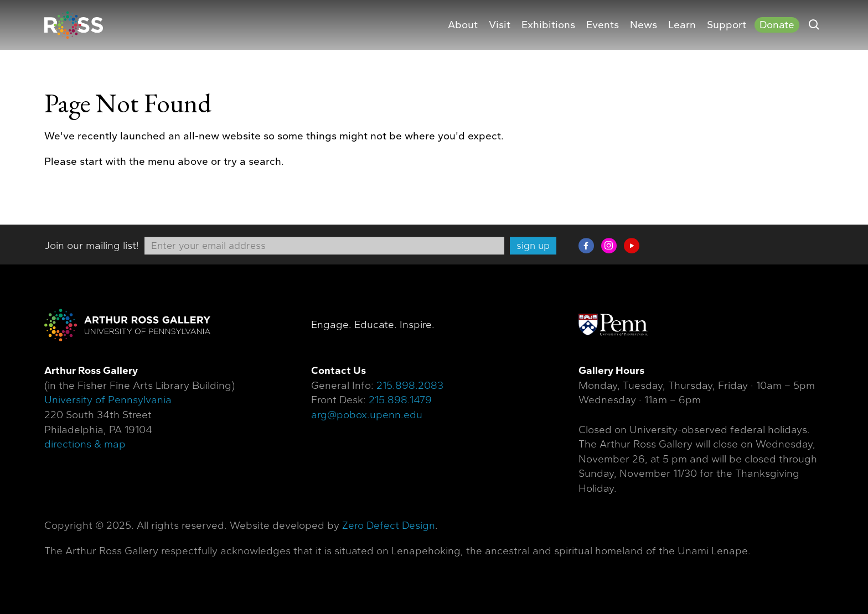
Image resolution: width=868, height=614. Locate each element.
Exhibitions (548, 25)
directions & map (85, 444)
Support (727, 25)
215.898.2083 (410, 386)
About (463, 25)
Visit (500, 25)
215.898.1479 (400, 400)
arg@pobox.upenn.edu (367, 415)
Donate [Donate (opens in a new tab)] (777, 25)
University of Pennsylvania (108, 400)
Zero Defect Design (389, 525)
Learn (682, 25)
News (644, 25)
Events (603, 25)
